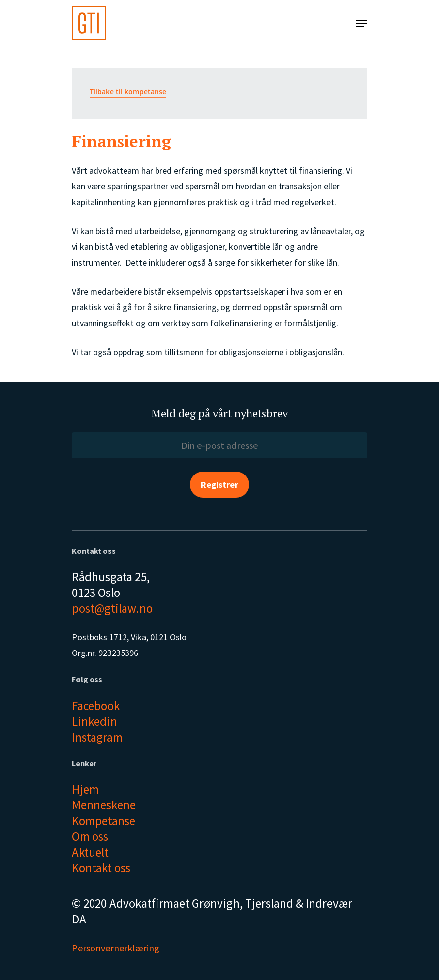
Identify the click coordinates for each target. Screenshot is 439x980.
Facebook (96, 706)
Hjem (85, 789)
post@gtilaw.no (112, 608)
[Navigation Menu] (362, 23)
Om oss (90, 836)
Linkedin (94, 721)
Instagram (97, 737)
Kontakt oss (101, 868)
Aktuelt (90, 852)
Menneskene (104, 805)
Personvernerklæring (116, 948)
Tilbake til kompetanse (128, 92)
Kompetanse (104, 821)
